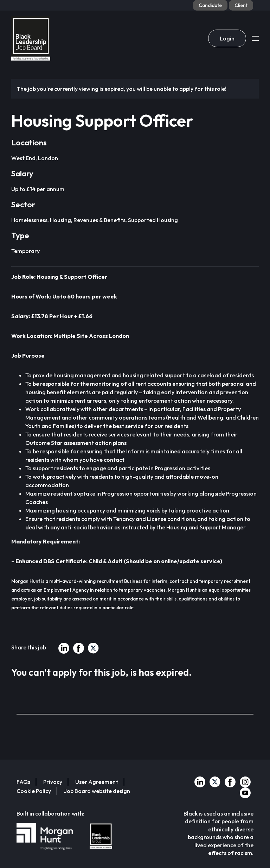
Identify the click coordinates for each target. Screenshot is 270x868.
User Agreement (97, 782)
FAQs (23, 782)
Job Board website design (97, 791)
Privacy (53, 782)
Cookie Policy (34, 791)
